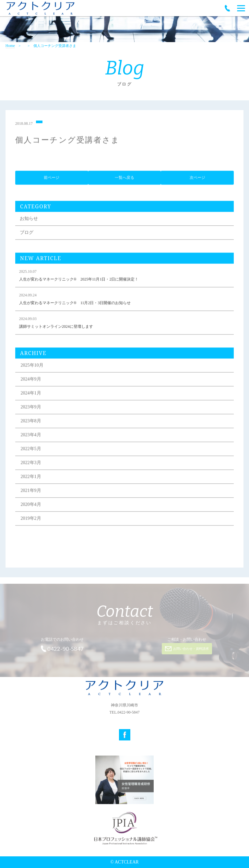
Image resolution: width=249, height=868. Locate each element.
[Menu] (241, 8)
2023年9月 (31, 408)
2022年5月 (31, 450)
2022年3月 (31, 463)
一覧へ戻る (124, 179)
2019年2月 (31, 519)
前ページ (52, 179)
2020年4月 (31, 505)
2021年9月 (31, 491)
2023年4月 (31, 436)
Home (10, 46)
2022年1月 (31, 477)
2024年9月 (31, 380)
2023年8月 (31, 422)
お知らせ (29, 219)
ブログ (27, 233)
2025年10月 (32, 366)
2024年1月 (31, 394)
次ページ (197, 179)
